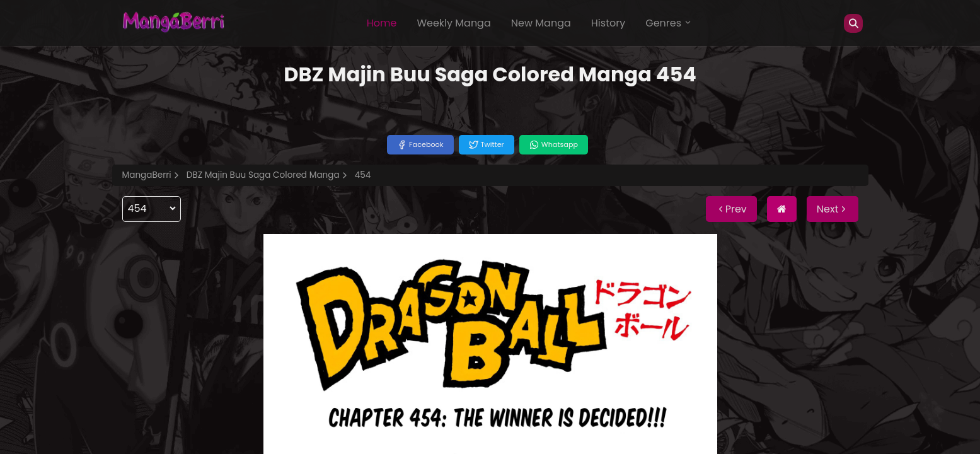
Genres (669, 23)
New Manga (541, 23)
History (608, 23)
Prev (731, 209)
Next (833, 209)
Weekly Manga (453, 23)
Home (382, 23)
